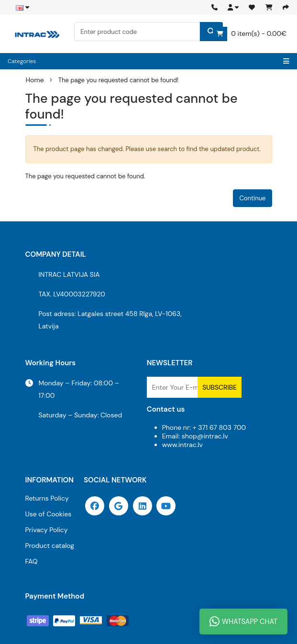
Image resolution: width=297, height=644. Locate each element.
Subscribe (220, 387)
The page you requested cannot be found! (119, 80)
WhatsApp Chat (243, 622)
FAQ (32, 561)
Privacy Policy (47, 530)
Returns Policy (47, 498)
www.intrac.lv (182, 445)
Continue (252, 198)
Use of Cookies (49, 514)
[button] (233, 7)
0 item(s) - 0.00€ (250, 34)
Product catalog (50, 546)
